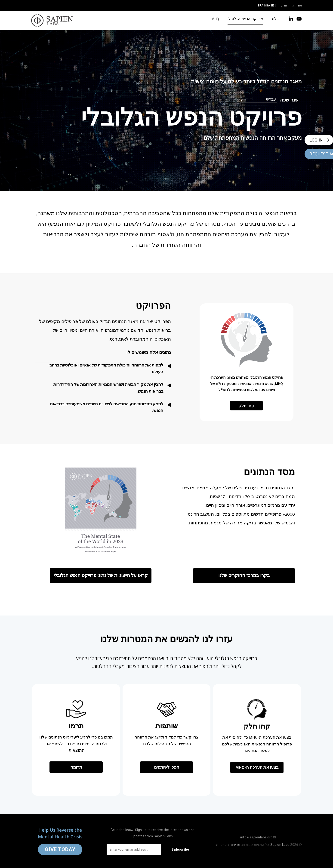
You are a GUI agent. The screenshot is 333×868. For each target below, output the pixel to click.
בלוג (275, 20)
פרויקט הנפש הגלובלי (245, 20)
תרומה (283, 6)
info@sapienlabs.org (256, 837)
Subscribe (180, 850)
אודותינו (297, 6)
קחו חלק (246, 406)
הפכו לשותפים (167, 768)
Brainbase (266, 6)
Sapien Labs (280, 845)
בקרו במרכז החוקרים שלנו (244, 576)
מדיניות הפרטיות (228, 845)
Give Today (60, 849)
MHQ (215, 20)
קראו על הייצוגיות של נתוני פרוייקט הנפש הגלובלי (101, 576)
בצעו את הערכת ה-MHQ (257, 768)
